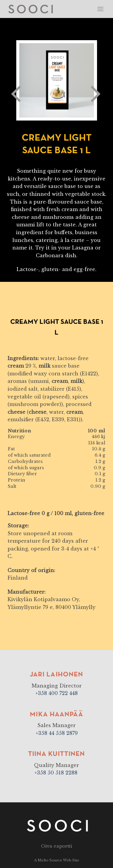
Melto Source (50, 860)
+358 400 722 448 (56, 693)
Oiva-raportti (56, 846)
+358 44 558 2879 (57, 733)
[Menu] (100, 9)
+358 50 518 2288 (57, 773)
